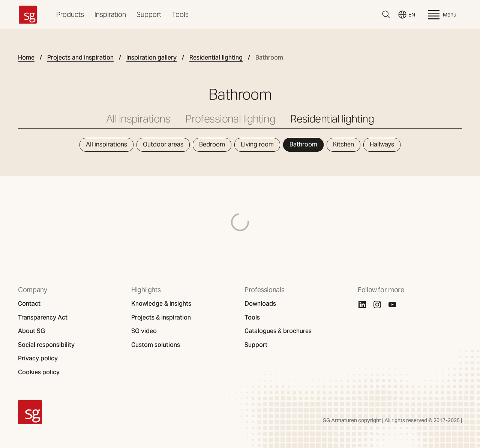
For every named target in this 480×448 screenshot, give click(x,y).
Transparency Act (43, 318)
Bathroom (303, 144)
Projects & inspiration (161, 318)
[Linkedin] (362, 305)
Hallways (382, 144)
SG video (144, 331)
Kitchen (343, 144)
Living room (257, 144)
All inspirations (138, 119)
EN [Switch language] (406, 15)
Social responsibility (46, 345)
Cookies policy (39, 372)
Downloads (260, 304)
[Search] (386, 15)
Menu (441, 15)
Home (26, 58)
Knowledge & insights (161, 304)
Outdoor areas (163, 144)
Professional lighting (230, 119)
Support (149, 14)
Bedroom (212, 144)
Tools (180, 14)
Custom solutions (156, 345)
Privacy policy (38, 358)
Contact (29, 304)
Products (70, 14)
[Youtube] (392, 305)
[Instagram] (377, 305)
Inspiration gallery (151, 58)
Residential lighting (216, 58)
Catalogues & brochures (278, 331)
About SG (31, 331)
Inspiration (110, 14)
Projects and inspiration (80, 58)
